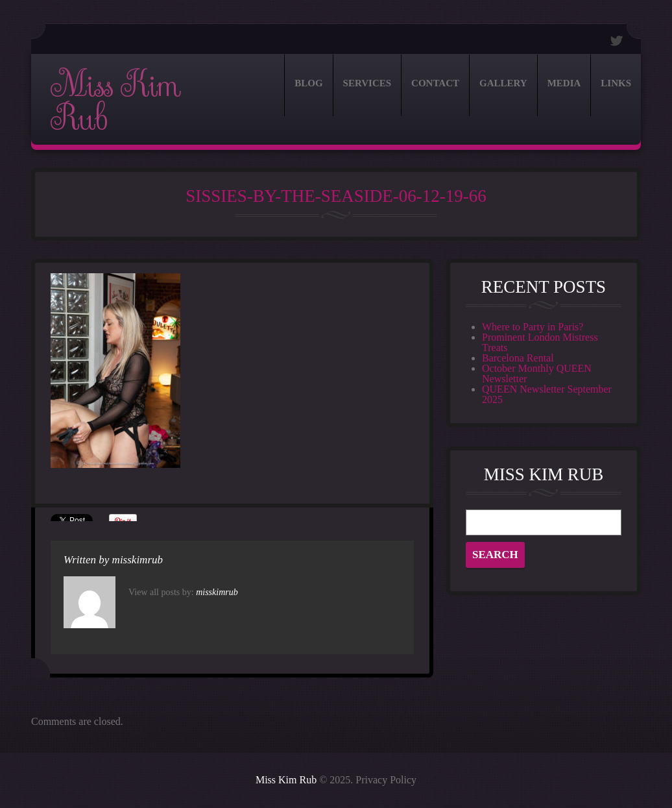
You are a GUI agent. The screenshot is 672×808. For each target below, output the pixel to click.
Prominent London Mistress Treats (540, 342)
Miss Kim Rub (115, 102)
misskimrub (138, 560)
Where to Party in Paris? (533, 327)
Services (367, 83)
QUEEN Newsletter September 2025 (547, 394)
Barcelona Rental (518, 358)
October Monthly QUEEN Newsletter (537, 373)
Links (616, 83)
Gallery (503, 83)
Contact (435, 83)
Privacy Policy (386, 780)
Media (564, 83)
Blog (308, 83)
